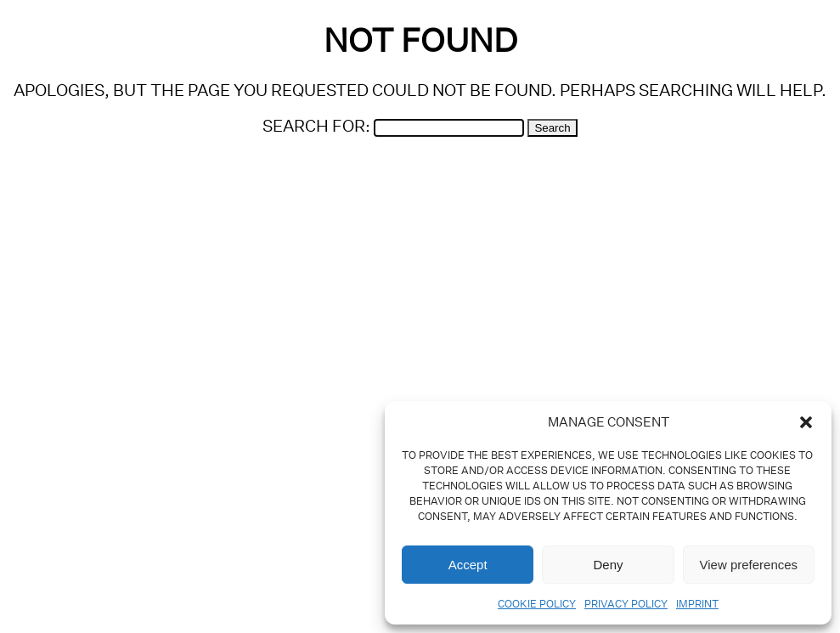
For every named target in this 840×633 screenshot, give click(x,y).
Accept (468, 565)
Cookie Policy (537, 604)
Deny (608, 565)
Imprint (697, 604)
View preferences (749, 565)
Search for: (316, 125)
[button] (806, 422)
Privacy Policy (626, 604)
